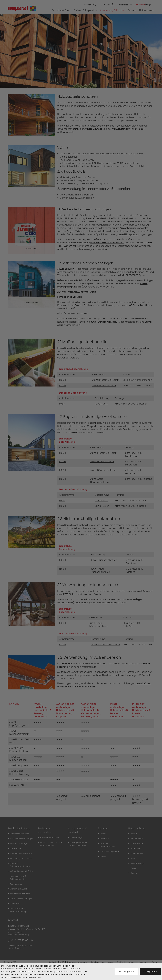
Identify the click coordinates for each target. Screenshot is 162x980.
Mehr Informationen (32, 977)
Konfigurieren (150, 972)
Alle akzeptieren (126, 972)
